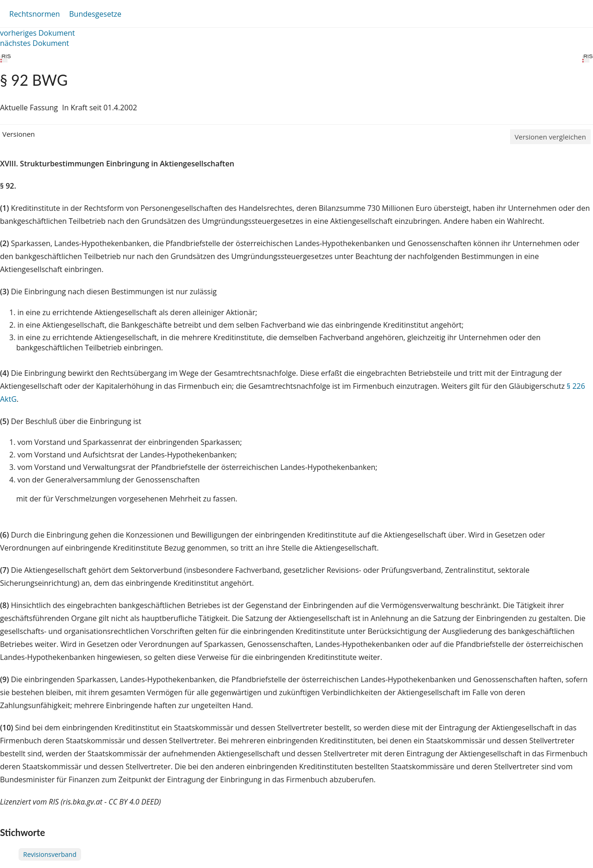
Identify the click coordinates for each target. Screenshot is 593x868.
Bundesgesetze (95, 14)
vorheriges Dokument (38, 33)
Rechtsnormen (35, 14)
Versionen (19, 134)
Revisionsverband (50, 854)
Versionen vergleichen (550, 137)
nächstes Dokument (35, 43)
